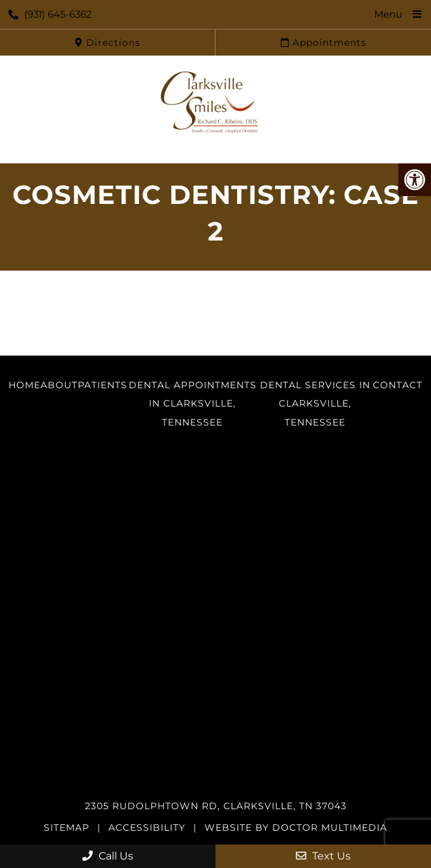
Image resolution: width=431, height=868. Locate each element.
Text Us (323, 856)
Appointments (324, 42)
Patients (103, 385)
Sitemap (67, 827)
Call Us (108, 856)
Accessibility (147, 827)
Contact (398, 385)
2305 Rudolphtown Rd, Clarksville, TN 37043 (216, 806)
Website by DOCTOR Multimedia (296, 827)
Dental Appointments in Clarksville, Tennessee (193, 404)
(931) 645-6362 (50, 14)
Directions (108, 42)
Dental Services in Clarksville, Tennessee (315, 404)
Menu (388, 14)
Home (24, 385)
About (59, 385)
